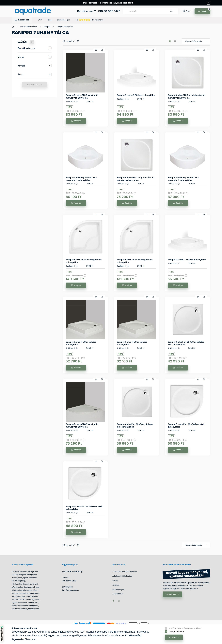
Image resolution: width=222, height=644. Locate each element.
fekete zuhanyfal (19, 584)
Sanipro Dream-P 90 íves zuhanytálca (136, 95)
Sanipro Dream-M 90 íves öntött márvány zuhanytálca (82, 96)
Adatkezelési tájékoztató (122, 576)
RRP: (75, 111)
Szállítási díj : (72, 102)
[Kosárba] (76, 121)
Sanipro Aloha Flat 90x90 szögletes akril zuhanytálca (135, 425)
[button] (22, 20)
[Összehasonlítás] (96, 50)
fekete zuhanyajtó (19, 590)
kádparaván (33, 596)
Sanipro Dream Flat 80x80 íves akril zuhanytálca (84, 508)
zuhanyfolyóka (33, 587)
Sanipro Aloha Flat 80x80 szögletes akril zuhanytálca (186, 343)
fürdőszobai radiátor (20, 593)
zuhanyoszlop (33, 609)
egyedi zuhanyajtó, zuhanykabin (25, 603)
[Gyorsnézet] (102, 50)
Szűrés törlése (33, 85)
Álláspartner (118, 594)
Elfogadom (172, 637)
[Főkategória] (13, 27)
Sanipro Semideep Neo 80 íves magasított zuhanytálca (81, 179)
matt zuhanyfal (32, 584)
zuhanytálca (33, 606)
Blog (50, 20)
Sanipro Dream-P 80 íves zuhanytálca (187, 260)
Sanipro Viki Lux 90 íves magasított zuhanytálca (84, 261)
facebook (113, 601)
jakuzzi (25, 596)
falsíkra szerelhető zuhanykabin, (25, 571)
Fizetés (115, 581)
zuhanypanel (34, 593)
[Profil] (187, 11)
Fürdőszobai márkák (29, 27)
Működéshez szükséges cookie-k (185, 628)
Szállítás (116, 585)
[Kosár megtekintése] (202, 11)
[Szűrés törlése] (32, 42)
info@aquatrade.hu (71, 590)
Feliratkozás (171, 594)
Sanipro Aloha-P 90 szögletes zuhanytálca (132, 343)
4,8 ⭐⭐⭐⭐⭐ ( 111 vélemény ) (90, 20)
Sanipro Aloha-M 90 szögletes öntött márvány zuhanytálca (187, 96)
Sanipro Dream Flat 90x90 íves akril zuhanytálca (186, 425)
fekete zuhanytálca (20, 609)
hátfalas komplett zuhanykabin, (25, 575)
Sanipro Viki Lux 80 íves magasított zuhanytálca (135, 261)
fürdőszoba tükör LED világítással (26, 599)
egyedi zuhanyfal (30, 578)
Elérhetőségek (63, 20)
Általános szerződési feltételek (125, 571)
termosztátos (32, 590)
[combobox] (151, 11)
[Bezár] (208, 3)
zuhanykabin (17, 578)
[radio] (175, 41)
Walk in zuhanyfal (19, 587)
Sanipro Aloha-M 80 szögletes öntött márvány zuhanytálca (136, 179)
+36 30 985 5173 (109, 11)
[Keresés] (171, 11)
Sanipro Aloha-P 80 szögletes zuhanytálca (81, 343)
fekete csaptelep (19, 581)
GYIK (40, 20)
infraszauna (17, 596)
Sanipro (47, 27)
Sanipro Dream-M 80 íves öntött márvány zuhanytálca (82, 425)
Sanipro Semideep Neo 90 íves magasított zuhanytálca (183, 179)
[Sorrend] (196, 41)
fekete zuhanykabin (20, 606)
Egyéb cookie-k (176, 632)
